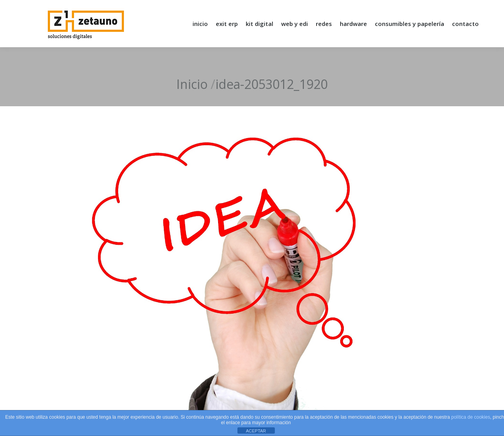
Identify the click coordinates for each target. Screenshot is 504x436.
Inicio (192, 84)
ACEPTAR (256, 431)
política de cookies (471, 417)
